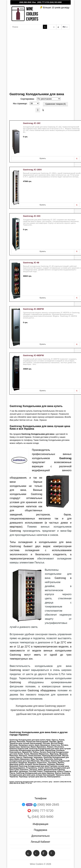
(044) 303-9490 (56, 2)
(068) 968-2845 (25, 2)
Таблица (43, 110)
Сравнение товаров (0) (55, 104)
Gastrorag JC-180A (32, 170)
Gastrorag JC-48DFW (33, 309)
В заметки (77, 158)
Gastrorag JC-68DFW (33, 355)
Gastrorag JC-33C (32, 216)
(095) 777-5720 (43, 2)
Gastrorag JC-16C (32, 123)
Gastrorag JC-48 (31, 263)
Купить (43, 158)
